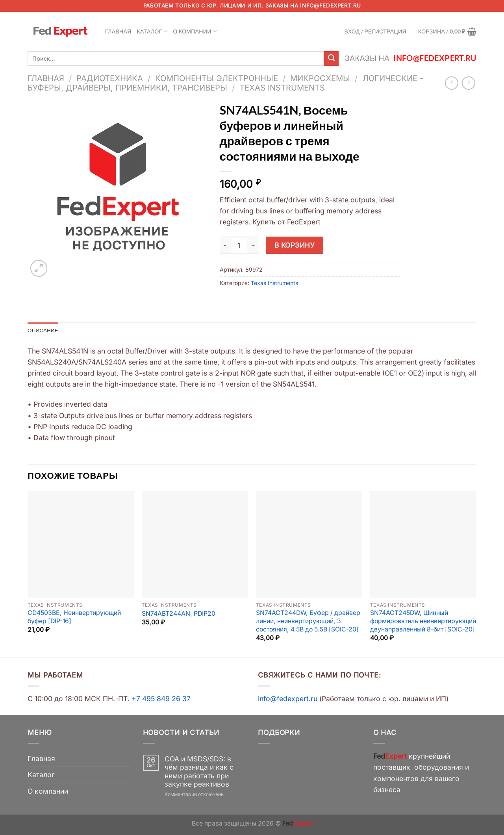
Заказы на (411, 58)
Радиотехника (110, 78)
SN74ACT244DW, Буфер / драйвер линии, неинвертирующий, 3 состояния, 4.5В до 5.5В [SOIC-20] (308, 622)
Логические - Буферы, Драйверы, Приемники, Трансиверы (225, 83)
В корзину (295, 245)
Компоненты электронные (217, 78)
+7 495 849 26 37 (161, 699)
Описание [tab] (44, 330)
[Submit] (331, 58)
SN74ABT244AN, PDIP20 (179, 614)
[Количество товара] (239, 245)
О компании (195, 31)
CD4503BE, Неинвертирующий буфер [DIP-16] (74, 618)
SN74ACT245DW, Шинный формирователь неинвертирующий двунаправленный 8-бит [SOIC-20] (423, 622)
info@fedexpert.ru (330, 6)
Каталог (152, 31)
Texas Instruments (282, 88)
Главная (118, 31)
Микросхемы (320, 78)
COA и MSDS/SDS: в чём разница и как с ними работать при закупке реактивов (199, 772)
